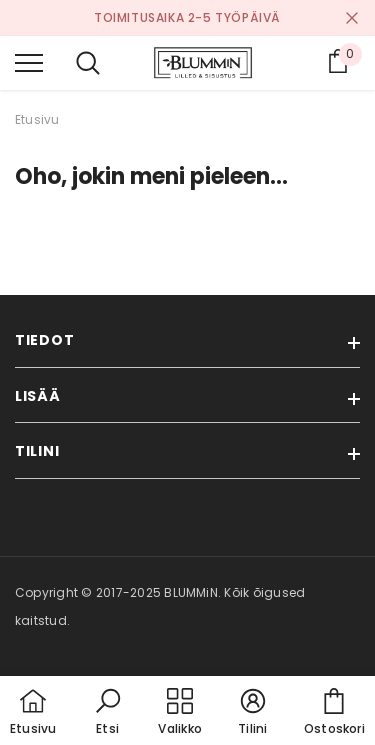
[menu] (29, 62)
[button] (108, 713)
